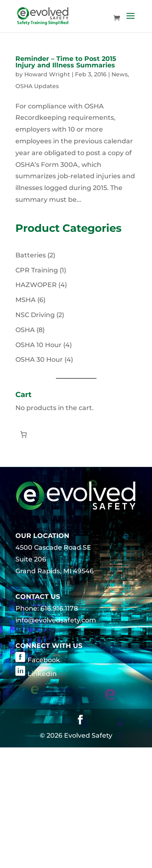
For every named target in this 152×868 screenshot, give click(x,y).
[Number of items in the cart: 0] (24, 434)
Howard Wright (47, 74)
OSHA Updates (37, 86)
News (120, 74)
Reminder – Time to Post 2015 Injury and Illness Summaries (66, 62)
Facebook (44, 660)
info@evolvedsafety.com (56, 620)
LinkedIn (42, 674)
